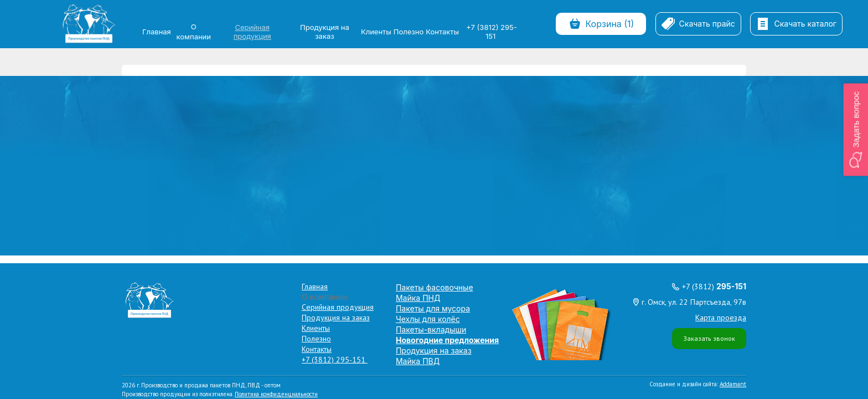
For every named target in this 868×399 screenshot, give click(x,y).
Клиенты (376, 32)
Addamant (733, 197)
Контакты (442, 32)
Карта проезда (721, 130)
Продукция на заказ (325, 32)
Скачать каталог (796, 24)
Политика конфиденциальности (276, 207)
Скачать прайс (698, 24)
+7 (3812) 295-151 (491, 32)
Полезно (409, 32)
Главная (157, 32)
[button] (856, 129)
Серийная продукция (252, 32)
